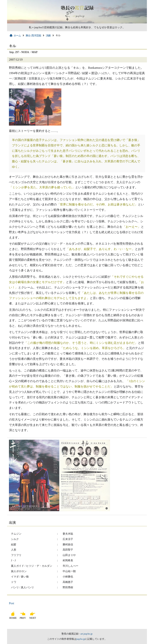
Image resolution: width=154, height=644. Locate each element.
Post (12, 603)
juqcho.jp (81, 639)
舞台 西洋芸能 (33, 35)
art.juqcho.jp (86, 634)
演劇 (48, 35)
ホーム (15, 35)
